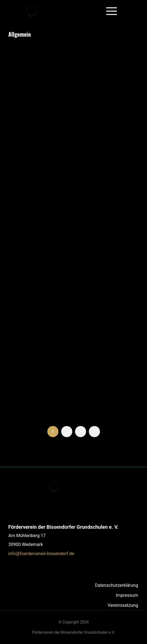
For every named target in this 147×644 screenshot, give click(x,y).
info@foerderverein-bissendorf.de (41, 554)
